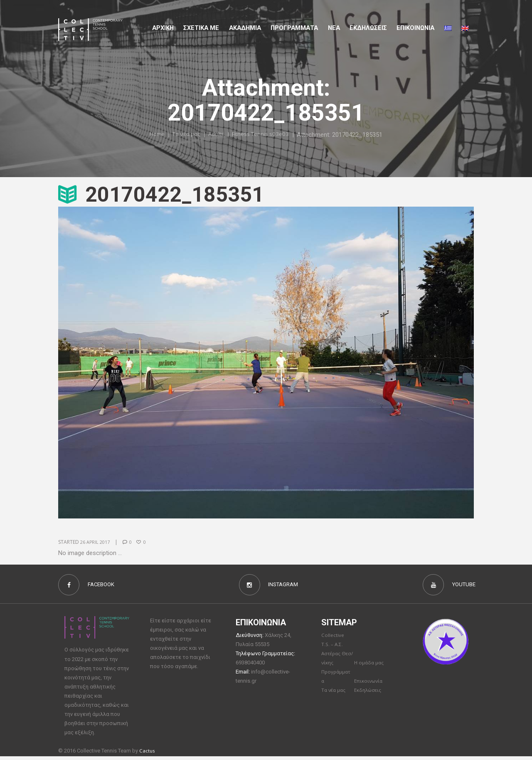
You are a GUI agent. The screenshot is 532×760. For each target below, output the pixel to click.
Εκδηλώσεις (368, 28)
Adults (216, 134)
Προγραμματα (294, 28)
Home (150, 134)
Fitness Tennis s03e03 (265, 134)
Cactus (148, 754)
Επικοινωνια (415, 28)
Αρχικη (163, 28)
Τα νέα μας (183, 134)
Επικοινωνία (370, 686)
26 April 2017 (97, 542)
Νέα (334, 28)
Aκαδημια (245, 28)
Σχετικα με (201, 28)
